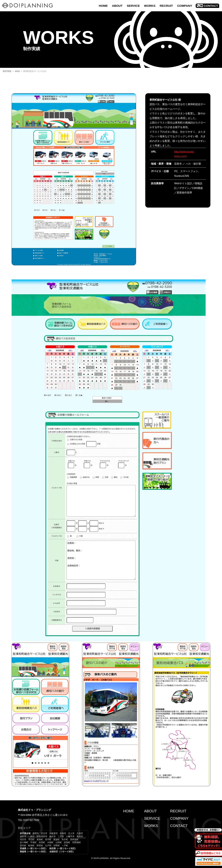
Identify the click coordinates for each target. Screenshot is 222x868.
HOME (129, 811)
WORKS (151, 826)
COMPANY (179, 818)
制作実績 (7, 71)
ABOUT (151, 811)
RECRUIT (178, 811)
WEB (17, 71)
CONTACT (179, 826)
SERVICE (152, 818)
